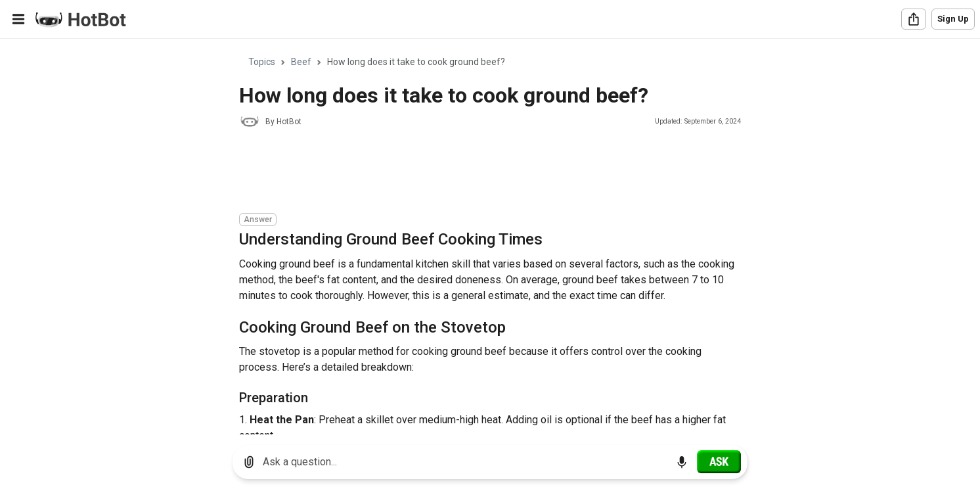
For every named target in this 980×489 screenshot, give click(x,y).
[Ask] (719, 461)
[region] (490, 237)
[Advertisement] (478, 172)
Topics (262, 62)
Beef (301, 62)
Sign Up (953, 19)
